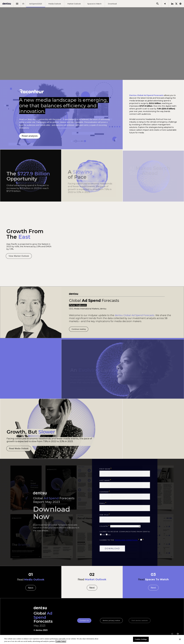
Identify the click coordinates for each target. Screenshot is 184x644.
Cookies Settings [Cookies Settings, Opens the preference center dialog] (141, 639)
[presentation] (92, 40)
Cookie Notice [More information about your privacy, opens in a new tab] (61, 641)
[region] (92, 639)
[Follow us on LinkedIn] (172, 4)
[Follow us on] (180, 4)
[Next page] (178, 634)
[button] (165, 4)
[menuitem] (36, 4)
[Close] (180, 639)
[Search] (157, 4)
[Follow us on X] (176, 4)
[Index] (17, 4)
